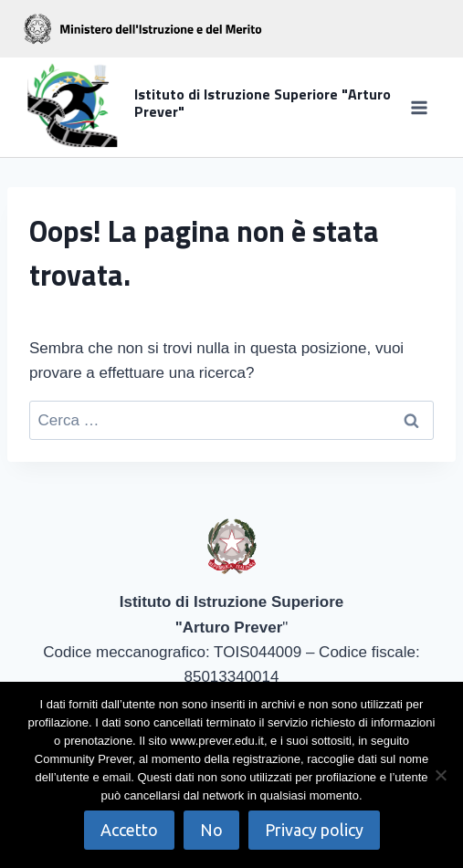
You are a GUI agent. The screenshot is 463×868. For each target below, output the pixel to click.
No (211, 830)
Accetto (129, 830)
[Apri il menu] (419, 107)
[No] (440, 775)
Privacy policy (314, 830)
